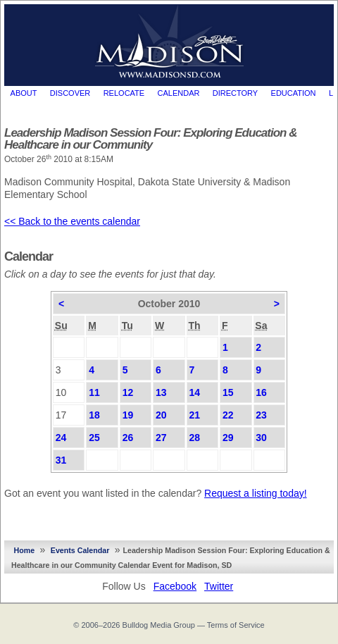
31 (61, 460)
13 (161, 392)
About (24, 93)
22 (228, 415)
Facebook (175, 586)
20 (161, 415)
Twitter (219, 586)
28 (194, 438)
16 (261, 392)
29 (228, 438)
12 (128, 392)
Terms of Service (236, 625)
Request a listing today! (256, 493)
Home (25, 550)
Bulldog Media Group (159, 625)
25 (94, 438)
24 (61, 438)
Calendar (179, 93)
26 (128, 438)
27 (161, 438)
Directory (235, 93)
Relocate (124, 93)
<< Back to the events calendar (72, 221)
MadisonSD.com (169, 42)
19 (128, 415)
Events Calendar (80, 550)
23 (261, 415)
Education (294, 93)
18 (94, 415)
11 (94, 392)
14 (194, 392)
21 (194, 415)
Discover (70, 93)
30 (261, 438)
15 (228, 392)
